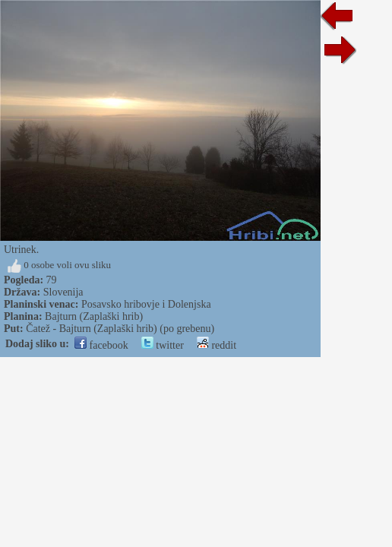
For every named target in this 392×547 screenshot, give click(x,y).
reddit (217, 345)
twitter (163, 345)
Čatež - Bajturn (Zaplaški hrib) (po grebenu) (120, 329)
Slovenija (63, 292)
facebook (101, 345)
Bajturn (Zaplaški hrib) (94, 316)
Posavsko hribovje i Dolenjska (146, 304)
